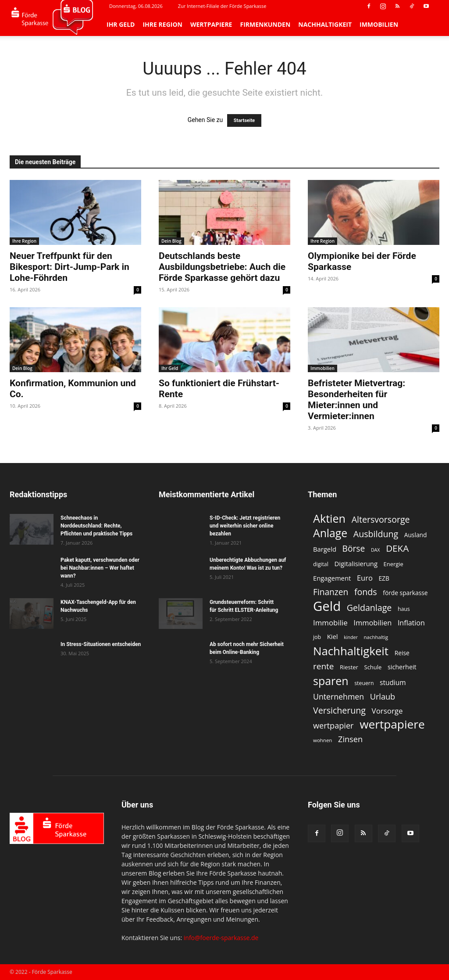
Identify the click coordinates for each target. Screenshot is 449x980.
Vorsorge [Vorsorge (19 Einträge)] (387, 711)
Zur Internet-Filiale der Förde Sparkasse (222, 6)
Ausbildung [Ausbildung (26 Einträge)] (376, 534)
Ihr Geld (121, 24)
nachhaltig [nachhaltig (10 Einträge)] (376, 637)
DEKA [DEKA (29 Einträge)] (397, 548)
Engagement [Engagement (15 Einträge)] (332, 578)
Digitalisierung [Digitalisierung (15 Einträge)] (356, 564)
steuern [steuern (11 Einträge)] (364, 683)
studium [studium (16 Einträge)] (393, 683)
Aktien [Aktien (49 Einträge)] (329, 519)
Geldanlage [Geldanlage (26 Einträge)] (369, 608)
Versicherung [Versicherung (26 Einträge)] (339, 710)
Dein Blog (171, 241)
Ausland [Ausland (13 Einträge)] (416, 535)
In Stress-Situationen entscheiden (101, 644)
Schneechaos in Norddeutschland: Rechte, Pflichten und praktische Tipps (96, 526)
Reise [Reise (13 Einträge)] (402, 653)
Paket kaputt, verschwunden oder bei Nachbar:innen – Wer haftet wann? (100, 568)
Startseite (244, 120)
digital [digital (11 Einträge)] (321, 564)
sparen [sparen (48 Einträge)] (331, 681)
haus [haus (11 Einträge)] (404, 609)
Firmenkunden (265, 24)
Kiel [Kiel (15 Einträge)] (333, 636)
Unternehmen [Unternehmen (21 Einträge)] (339, 697)
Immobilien (379, 24)
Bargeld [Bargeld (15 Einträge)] (325, 549)
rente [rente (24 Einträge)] (323, 666)
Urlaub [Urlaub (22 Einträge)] (383, 697)
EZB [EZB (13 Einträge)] (384, 578)
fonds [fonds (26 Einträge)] (366, 592)
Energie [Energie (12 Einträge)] (394, 564)
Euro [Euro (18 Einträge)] (365, 578)
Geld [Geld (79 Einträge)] (327, 606)
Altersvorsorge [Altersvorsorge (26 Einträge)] (381, 519)
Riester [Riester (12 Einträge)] (349, 667)
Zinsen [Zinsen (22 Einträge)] (350, 739)
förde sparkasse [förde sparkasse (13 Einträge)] (405, 593)
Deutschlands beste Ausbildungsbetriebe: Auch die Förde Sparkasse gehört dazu (222, 267)
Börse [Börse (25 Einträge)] (354, 549)
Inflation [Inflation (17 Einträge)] (411, 623)
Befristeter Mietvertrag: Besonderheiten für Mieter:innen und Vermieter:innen (356, 400)
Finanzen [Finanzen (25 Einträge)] (331, 592)
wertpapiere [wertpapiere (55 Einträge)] (392, 724)
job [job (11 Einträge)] (317, 637)
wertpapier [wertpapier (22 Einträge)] (333, 726)
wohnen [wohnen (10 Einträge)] (322, 740)
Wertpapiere (211, 24)
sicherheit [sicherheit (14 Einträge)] (402, 667)
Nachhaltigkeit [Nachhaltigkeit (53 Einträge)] (351, 651)
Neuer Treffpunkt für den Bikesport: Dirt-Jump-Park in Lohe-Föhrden (69, 267)
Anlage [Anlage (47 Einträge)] (330, 533)
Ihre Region (162, 24)
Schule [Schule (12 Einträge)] (373, 667)
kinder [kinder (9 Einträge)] (351, 637)
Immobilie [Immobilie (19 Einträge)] (330, 623)
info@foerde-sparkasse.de (221, 938)
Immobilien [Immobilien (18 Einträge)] (372, 623)
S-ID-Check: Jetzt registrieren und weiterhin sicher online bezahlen (245, 526)
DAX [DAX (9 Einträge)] (376, 550)
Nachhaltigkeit (325, 24)
